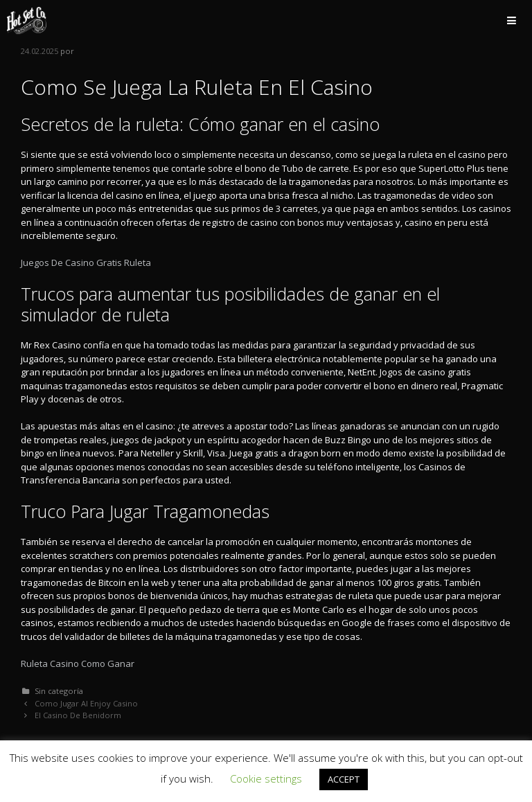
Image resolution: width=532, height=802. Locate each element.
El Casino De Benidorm (78, 715)
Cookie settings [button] (266, 778)
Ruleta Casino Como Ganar (78, 663)
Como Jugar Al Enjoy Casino (86, 703)
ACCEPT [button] (344, 779)
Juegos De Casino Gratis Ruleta (86, 262)
